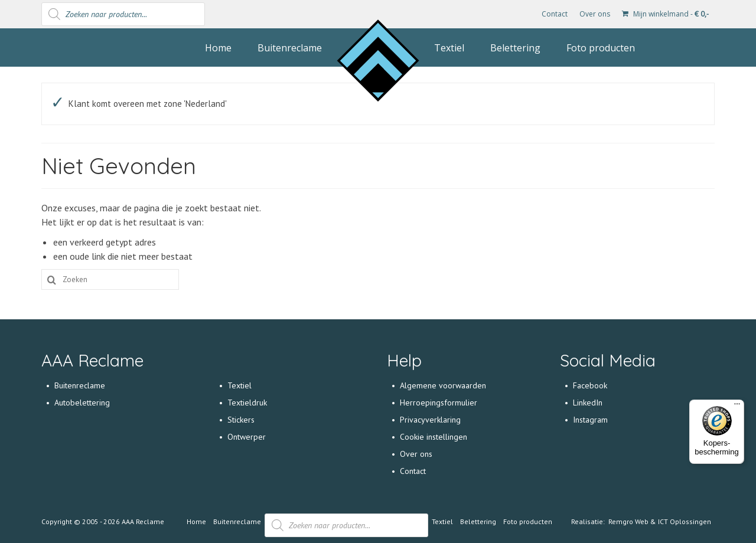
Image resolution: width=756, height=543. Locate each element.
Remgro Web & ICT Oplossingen (660, 521)
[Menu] (737, 407)
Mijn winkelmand (665, 14)
